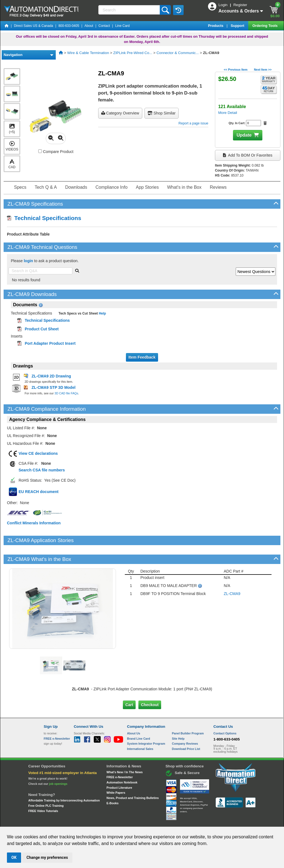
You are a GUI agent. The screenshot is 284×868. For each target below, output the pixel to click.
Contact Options (225, 714)
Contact (104, 26)
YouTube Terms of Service (214, 821)
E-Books (112, 784)
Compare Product (56, 152)
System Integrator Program (146, 725)
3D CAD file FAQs (66, 393)
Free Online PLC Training (46, 787)
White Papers (116, 774)
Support (238, 26)
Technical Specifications (44, 218)
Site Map (56, 821)
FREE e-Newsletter (120, 758)
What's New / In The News (125, 753)
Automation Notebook (122, 764)
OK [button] (14, 857)
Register (240, 5)
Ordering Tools (265, 26)
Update (244, 135)
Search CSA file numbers (42, 470)
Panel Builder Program (188, 714)
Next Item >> (263, 70)
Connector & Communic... (178, 53)
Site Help (178, 719)
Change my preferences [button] (47, 857)
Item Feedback (142, 357)
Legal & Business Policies (173, 821)
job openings (58, 765)
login (28, 261)
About (89, 26)
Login (224, 5)
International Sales (140, 730)
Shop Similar (162, 113)
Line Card (122, 26)
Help (102, 313)
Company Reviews (185, 725)
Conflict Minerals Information (34, 523)
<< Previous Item (236, 70)
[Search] (130, 10)
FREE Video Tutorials (43, 792)
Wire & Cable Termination (88, 53)
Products (216, 26)
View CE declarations (38, 453)
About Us (134, 714)
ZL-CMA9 (232, 575)
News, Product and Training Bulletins (133, 779)
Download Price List (186, 730)
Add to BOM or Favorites (248, 155)
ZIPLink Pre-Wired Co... (133, 53)
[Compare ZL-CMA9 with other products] (40, 151)
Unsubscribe (112, 821)
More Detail (228, 113)
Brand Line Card (139, 719)
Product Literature (119, 769)
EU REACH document (39, 492)
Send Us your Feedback (83, 821)
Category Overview (120, 113)
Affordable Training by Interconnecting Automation (64, 782)
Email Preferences (138, 821)
